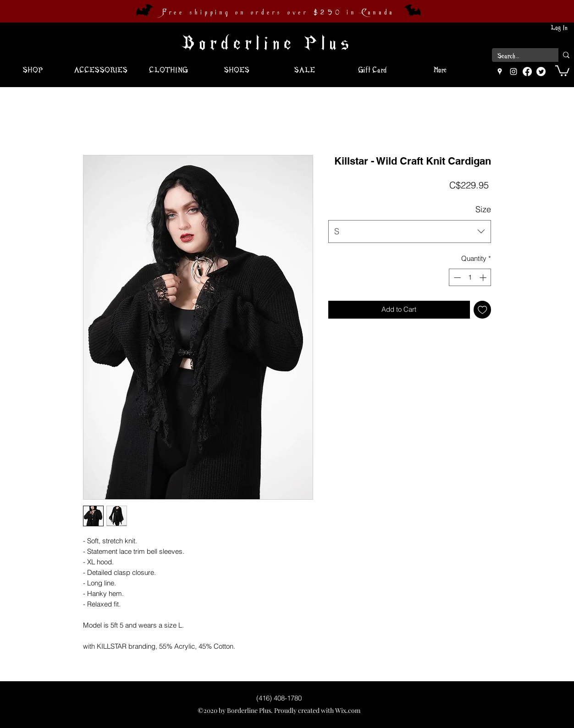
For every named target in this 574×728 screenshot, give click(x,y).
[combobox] (410, 232)
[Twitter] (541, 72)
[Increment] (484, 278)
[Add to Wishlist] (483, 310)
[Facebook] (527, 72)
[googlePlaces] (500, 72)
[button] (562, 70)
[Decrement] (456, 278)
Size (483, 209)
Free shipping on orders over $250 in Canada (278, 12)
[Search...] (518, 56)
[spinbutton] (470, 278)
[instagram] (513, 72)
